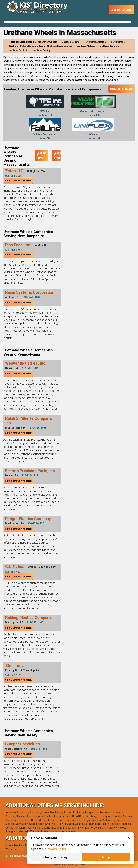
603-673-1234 (32, 297)
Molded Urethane (71, 42)
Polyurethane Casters (95, 42)
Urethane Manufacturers (60, 46)
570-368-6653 (38, 428)
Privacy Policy (56, 849)
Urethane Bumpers (109, 46)
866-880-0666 (13, 176)
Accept (106, 857)
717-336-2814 (30, 476)
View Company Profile (18, 181)
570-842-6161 (13, 675)
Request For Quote (122, 10)
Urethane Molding (86, 46)
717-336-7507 (30, 368)
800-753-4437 (36, 523)
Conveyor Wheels (48, 42)
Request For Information (61, 155)
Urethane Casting (41, 50)
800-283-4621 (13, 572)
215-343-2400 (35, 622)
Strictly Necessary (55, 857)
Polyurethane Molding (32, 46)
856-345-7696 (39, 749)
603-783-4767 (13, 250)
